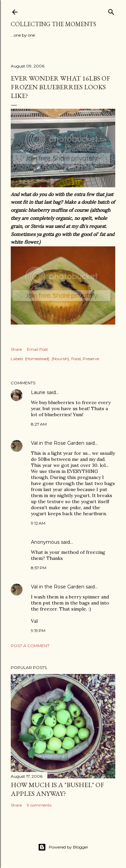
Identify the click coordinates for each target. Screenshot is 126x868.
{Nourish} (60, 359)
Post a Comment (30, 646)
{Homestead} (37, 359)
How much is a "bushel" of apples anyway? (57, 789)
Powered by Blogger (63, 847)
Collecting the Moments (53, 24)
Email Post (37, 349)
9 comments (39, 805)
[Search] (111, 11)
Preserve (91, 359)
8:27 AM (39, 424)
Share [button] (16, 349)
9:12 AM (38, 523)
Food (76, 359)
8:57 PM (39, 568)
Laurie (38, 392)
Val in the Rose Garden (58, 443)
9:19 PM (38, 631)
